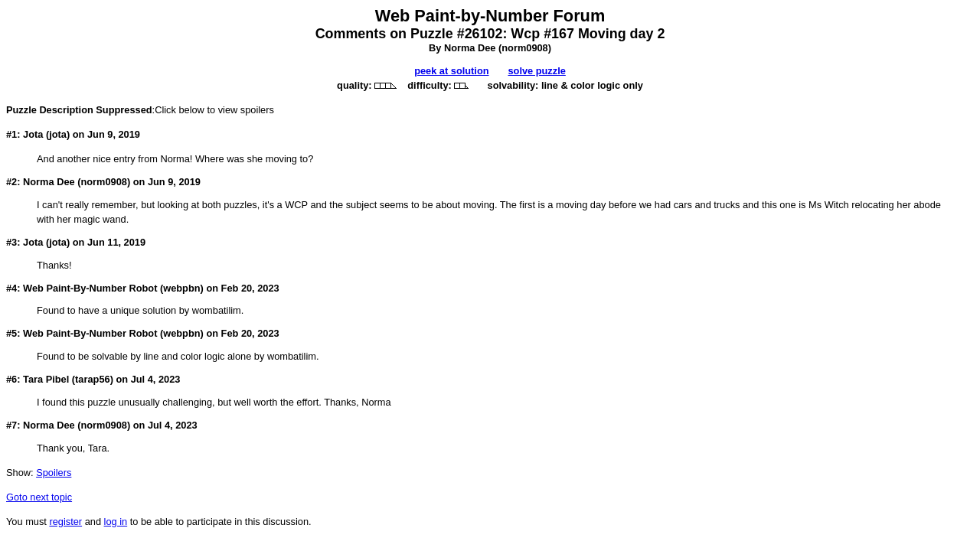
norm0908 (524, 48)
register (65, 522)
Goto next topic (39, 497)
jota (58, 134)
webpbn (181, 288)
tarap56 (93, 379)
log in (116, 522)
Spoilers (54, 473)
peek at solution (451, 71)
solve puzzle (536, 71)
